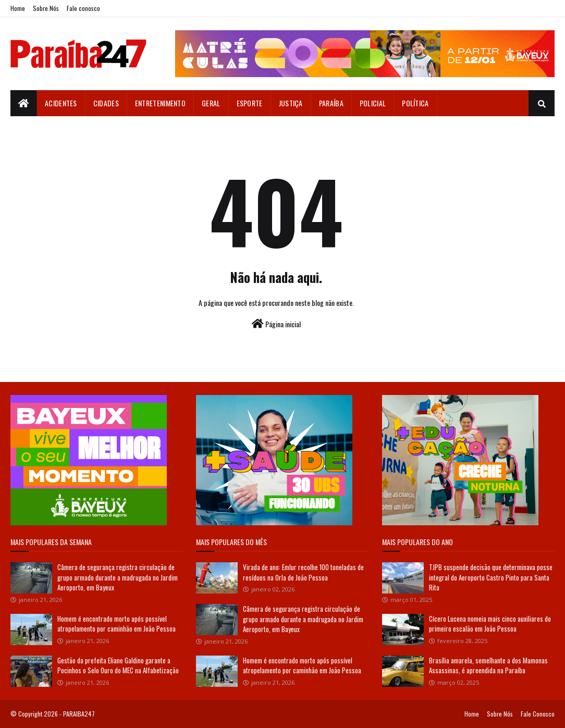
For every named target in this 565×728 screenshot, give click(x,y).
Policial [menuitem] (373, 103)
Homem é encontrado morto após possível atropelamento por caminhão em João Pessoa (116, 624)
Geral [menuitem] (211, 103)
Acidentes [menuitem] (61, 103)
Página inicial (276, 324)
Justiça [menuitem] (291, 103)
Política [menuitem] (415, 103)
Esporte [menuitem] (250, 103)
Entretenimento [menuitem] (160, 103)
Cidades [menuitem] (106, 103)
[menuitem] (24, 103)
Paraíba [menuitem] (331, 103)
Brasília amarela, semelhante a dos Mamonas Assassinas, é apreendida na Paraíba (488, 665)
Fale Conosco (538, 714)
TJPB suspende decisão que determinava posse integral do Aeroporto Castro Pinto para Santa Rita (491, 577)
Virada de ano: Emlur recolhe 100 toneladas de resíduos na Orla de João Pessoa (303, 572)
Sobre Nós (46, 8)
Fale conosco (83, 8)
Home (18, 8)
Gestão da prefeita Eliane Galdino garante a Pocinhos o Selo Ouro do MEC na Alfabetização (118, 665)
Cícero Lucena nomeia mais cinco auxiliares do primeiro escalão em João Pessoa (490, 624)
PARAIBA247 (79, 714)
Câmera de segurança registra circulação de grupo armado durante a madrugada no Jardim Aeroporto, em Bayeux (118, 577)
